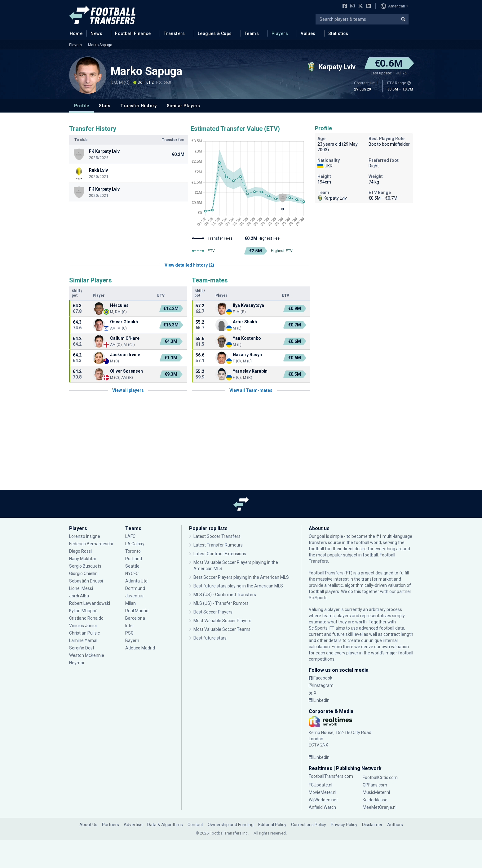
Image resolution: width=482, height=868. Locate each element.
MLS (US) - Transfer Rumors (221, 603)
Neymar (77, 663)
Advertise (133, 825)
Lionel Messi (81, 588)
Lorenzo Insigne (85, 536)
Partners (111, 825)
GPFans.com (375, 785)
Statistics (338, 33)
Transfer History (138, 106)
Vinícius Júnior (83, 626)
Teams (252, 33)
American (393, 6)
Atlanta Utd (136, 581)
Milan (130, 603)
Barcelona (135, 618)
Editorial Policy (272, 825)
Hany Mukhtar (83, 559)
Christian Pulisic (84, 633)
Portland (134, 559)
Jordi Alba (79, 596)
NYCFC (132, 573)
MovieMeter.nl (323, 792)
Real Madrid (137, 611)
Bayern (132, 640)
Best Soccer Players (213, 612)
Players (280, 33)
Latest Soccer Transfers (217, 536)
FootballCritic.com (380, 777)
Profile (82, 106)
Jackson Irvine (125, 355)
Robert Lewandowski (90, 603)
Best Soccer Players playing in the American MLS (241, 577)
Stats (105, 106)
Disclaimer (372, 825)
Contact (195, 825)
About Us (88, 825)
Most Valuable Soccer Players (222, 621)
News (96, 33)
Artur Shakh (245, 322)
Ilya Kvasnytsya (248, 305)
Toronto (133, 551)
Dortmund (135, 588)
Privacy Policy (344, 825)
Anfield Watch (322, 807)
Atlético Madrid (140, 648)
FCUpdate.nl (321, 785)
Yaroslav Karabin (250, 371)
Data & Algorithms (165, 825)
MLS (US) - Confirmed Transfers (225, 595)
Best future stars (210, 638)
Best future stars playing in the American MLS (238, 586)
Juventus (134, 596)
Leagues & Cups (215, 33)
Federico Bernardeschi (91, 544)
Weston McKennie (87, 655)
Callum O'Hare (125, 338)
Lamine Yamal (83, 640)
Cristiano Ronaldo (86, 618)
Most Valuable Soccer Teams (222, 629)
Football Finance (133, 33)
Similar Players (184, 106)
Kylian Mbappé (83, 611)
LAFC (130, 536)
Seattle (132, 566)
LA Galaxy (135, 544)
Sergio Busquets (85, 566)
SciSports (318, 598)
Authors (395, 825)
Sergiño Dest (82, 648)
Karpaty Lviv (332, 198)
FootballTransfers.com (331, 776)
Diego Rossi (80, 551)
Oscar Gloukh (124, 322)
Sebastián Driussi (86, 581)
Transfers (174, 33)
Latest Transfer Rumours (218, 545)
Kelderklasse (375, 800)
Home (74, 33)
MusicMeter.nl (376, 792)
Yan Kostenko (247, 338)
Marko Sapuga (100, 45)
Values (308, 33)
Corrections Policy (309, 825)
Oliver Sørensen (126, 371)
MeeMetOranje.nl (380, 807)
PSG (129, 633)
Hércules (119, 305)
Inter (130, 626)
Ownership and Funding (231, 825)
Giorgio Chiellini (84, 573)
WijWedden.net (323, 800)
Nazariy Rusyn (247, 355)
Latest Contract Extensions (220, 554)
